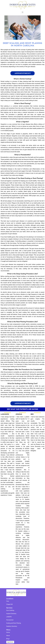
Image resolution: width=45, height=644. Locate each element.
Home (8, 632)
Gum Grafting (10, 610)
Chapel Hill (9, 604)
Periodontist (10, 620)
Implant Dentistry (11, 614)
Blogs (8, 639)
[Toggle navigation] (23, 12)
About (8, 636)
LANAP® (9, 617)
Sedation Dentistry (12, 626)
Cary (8, 601)
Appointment (10, 642)
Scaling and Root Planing (14, 623)
